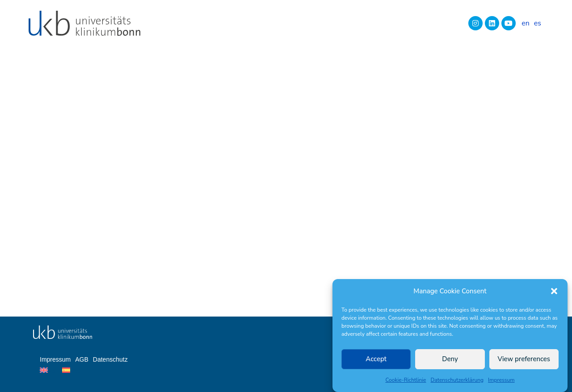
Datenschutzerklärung (457, 380)
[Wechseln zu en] (526, 23)
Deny (450, 359)
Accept (376, 359)
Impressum (501, 380)
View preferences (524, 359)
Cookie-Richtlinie (406, 380)
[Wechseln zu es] (538, 23)
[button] (554, 291)
